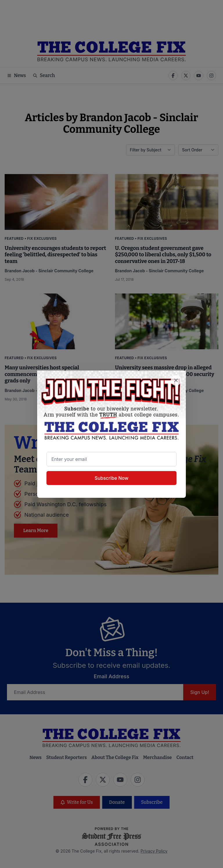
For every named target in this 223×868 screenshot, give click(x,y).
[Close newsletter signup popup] (176, 380)
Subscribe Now (111, 478)
